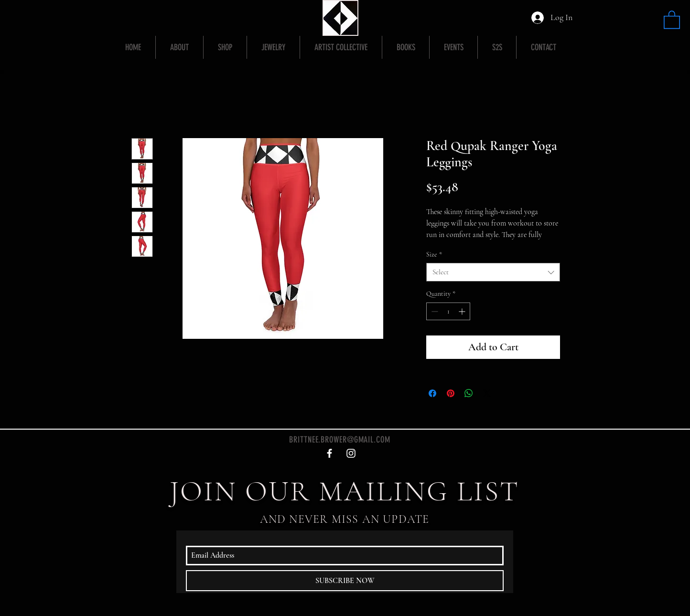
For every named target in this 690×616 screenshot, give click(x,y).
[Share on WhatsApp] (469, 393)
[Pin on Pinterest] (451, 393)
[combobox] (493, 272)
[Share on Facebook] (432, 393)
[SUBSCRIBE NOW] (345, 581)
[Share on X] (487, 393)
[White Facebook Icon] (329, 453)
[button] (672, 19)
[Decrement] (434, 311)
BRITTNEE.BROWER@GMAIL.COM (340, 440)
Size (434, 254)
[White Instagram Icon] (351, 453)
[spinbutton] (448, 311)
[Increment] (463, 311)
